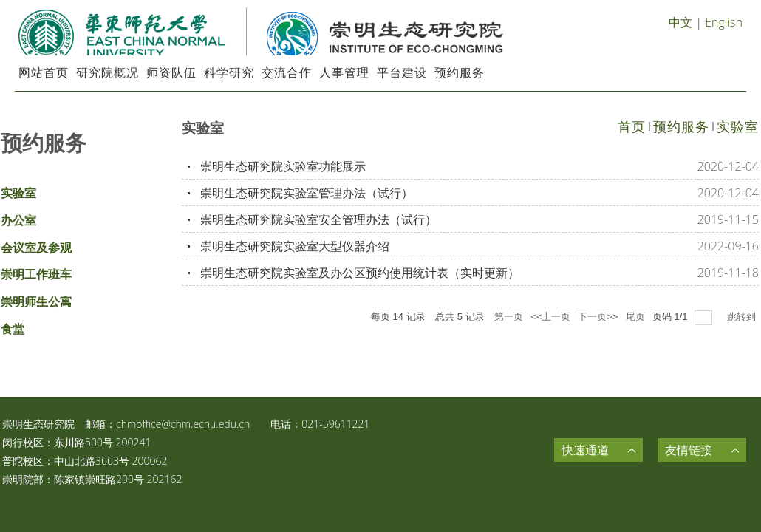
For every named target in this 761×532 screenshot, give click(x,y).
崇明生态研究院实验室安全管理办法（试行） (318, 219)
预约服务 (681, 126)
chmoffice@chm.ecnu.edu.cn (183, 424)
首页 (632, 126)
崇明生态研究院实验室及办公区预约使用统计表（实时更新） (360, 273)
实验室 (738, 126)
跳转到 (743, 317)
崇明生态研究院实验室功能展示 (283, 166)
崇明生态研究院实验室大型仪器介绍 (295, 246)
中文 (680, 22)
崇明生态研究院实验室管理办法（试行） (307, 193)
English (724, 22)
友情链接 (689, 450)
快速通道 (585, 450)
